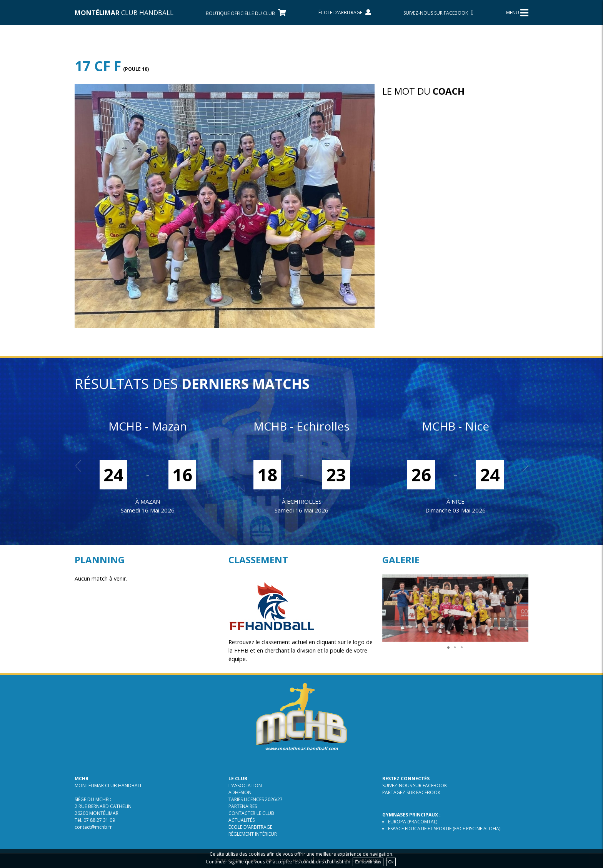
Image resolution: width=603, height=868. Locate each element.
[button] (521, 581)
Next (522, 466)
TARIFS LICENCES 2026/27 (256, 799)
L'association (245, 785)
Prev (81, 466)
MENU (517, 13)
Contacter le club (251, 813)
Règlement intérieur (253, 834)
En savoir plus (368, 862)
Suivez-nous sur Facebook (415, 785)
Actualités (242, 820)
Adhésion (240, 792)
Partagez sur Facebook (411, 792)
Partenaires (243, 806)
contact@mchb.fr (93, 827)
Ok (391, 862)
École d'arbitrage (250, 827)
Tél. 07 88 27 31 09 (95, 820)
